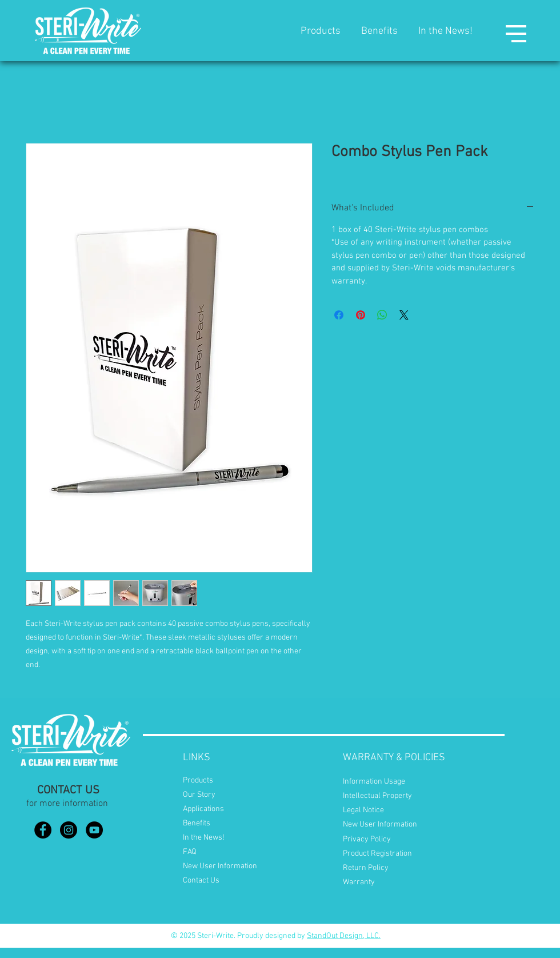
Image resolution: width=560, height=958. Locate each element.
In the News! (445, 31)
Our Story (199, 795)
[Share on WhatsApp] (382, 315)
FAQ (190, 852)
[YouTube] (94, 830)
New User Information (220, 866)
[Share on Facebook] (339, 315)
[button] (516, 34)
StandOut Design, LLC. (344, 936)
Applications (203, 809)
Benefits (379, 31)
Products (321, 31)
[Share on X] (404, 315)
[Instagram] (69, 830)
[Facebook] (43, 830)
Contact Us (201, 881)
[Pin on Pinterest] (361, 315)
